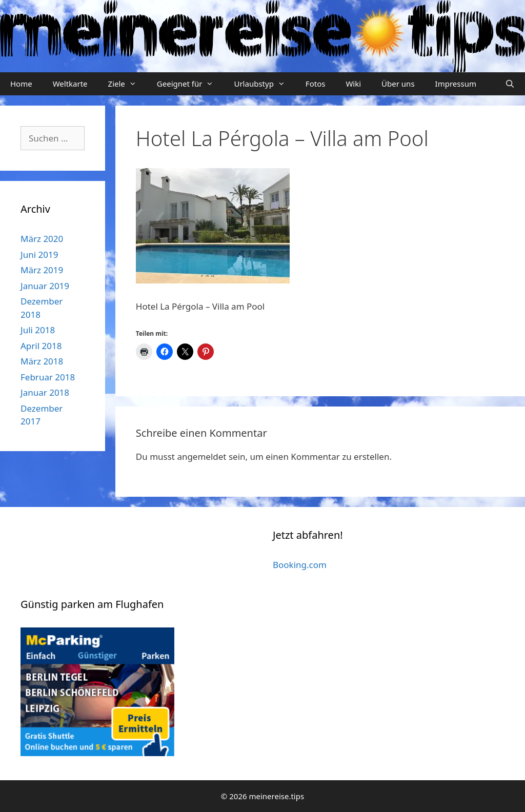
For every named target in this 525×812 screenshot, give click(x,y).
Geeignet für (190, 84)
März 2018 (42, 361)
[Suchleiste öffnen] (510, 84)
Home (21, 84)
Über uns (398, 84)
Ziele (127, 84)
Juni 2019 (39, 255)
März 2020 (42, 239)
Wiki (353, 84)
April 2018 (41, 346)
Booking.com (300, 565)
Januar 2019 (45, 286)
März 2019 (42, 270)
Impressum (456, 84)
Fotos (316, 84)
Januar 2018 (45, 392)
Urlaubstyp (264, 84)
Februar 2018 (48, 377)
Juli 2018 (38, 330)
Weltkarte (70, 84)
